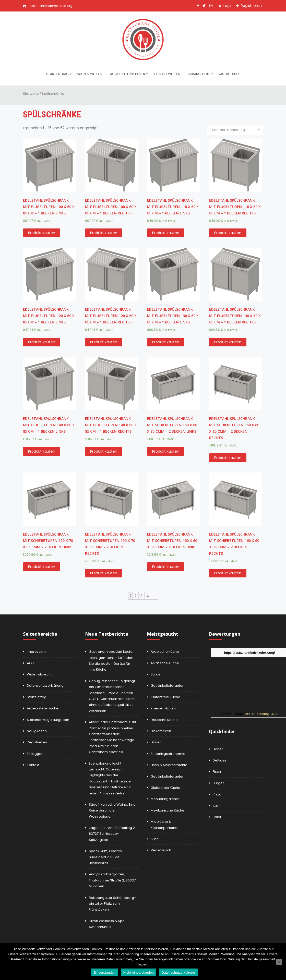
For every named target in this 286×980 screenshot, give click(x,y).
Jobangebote (199, 74)
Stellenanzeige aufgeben (48, 720)
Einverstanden (104, 972)
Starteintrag (57, 74)
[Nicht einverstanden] (279, 962)
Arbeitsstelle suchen (44, 708)
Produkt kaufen (42, 233)
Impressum (36, 652)
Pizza (217, 794)
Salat (217, 817)
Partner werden (89, 74)
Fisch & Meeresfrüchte (169, 765)
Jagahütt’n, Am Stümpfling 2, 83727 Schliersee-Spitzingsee (112, 834)
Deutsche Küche (164, 720)
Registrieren (251, 6)
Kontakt (33, 765)
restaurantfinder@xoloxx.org (48, 6)
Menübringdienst (165, 799)
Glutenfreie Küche (165, 697)
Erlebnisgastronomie (168, 754)
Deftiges (220, 760)
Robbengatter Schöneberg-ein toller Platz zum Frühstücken (112, 904)
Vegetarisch (161, 850)
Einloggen (35, 754)
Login (228, 6)
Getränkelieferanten (168, 686)
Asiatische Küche (165, 663)
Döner (156, 742)
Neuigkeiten (37, 731)
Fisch (217, 772)
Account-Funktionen (128, 74)
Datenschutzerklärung (45, 686)
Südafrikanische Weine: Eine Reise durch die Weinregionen (112, 810)
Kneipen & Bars (163, 708)
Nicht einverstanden (139, 972)
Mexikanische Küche (168, 810)
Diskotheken (161, 731)
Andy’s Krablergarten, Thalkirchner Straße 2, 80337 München (112, 880)
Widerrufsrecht (39, 674)
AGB (30, 663)
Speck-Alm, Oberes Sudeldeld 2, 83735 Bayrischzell (105, 857)
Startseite (31, 94)
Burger (156, 674)
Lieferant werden (166, 74)
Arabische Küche (165, 652)
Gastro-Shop (229, 74)
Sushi (155, 839)
